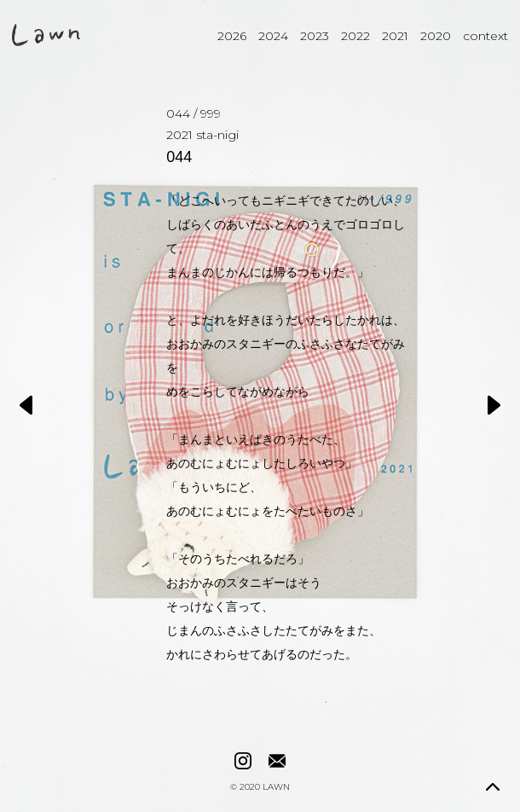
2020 (436, 36)
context (485, 36)
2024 (273, 36)
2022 (355, 36)
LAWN (276, 787)
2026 (232, 36)
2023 (315, 36)
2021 (395, 36)
